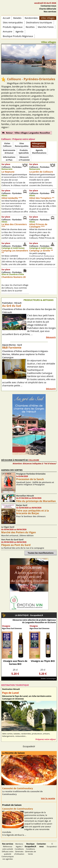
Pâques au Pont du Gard (16, 545)
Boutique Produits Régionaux (18, 36)
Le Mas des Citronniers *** (14, 225)
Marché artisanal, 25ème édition (17, 535)
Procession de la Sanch (30, 479)
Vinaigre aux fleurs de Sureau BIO (15, 662)
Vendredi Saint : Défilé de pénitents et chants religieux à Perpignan (35, 483)
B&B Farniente (12, 348)
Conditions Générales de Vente (30, 849)
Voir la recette (48, 798)
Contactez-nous (48, 6)
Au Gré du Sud (12, 306)
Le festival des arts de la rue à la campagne (23, 548)
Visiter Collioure (7, 145)
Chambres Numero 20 (14, 277)
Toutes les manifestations (41, 553)
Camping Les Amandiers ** (15, 252)
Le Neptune (8, 172)
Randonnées (31, 18)
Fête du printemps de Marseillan (36, 501)
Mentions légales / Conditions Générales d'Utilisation (19, 849)
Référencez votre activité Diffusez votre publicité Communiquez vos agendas (8, 851)
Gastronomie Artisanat (9, 152)
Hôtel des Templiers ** (42, 198)
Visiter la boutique (48, 678)
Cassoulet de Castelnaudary (18, 788)
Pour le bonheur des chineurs (31, 516)
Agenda (19, 31)
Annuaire (8, 31)
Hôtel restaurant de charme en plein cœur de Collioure (42, 202)
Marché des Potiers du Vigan (19, 532)
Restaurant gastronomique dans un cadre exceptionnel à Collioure (42, 177)
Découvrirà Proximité (24, 158)
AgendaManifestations (39, 152)
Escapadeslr (29, 746)
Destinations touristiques (39, 22)
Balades (17, 18)
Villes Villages (48, 18)
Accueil (6, 18)
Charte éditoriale (48, 9)
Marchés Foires (46, 27)
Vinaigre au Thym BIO (43, 661)
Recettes (30, 27)
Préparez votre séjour (46, 739)
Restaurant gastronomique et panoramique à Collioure (14, 176)
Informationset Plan (9, 158)
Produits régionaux (13, 27)
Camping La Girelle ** (41, 251)
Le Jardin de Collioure (41, 172)
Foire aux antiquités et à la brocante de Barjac (33, 512)
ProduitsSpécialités (24, 152)
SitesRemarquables (22, 145)
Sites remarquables (13, 22)
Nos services (50, 12)
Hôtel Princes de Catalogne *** (38, 225)
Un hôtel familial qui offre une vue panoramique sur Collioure (14, 203)
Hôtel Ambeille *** (12, 198)
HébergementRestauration (38, 145)
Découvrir (51, 337)
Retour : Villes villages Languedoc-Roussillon (28, 133)
